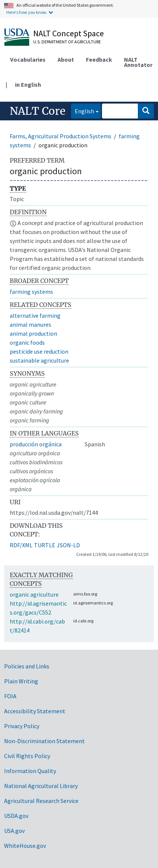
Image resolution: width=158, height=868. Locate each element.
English (83, 110)
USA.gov (14, 831)
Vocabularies (28, 59)
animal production (33, 333)
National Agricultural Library (41, 786)
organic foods (27, 342)
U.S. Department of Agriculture (67, 42)
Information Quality (30, 771)
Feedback (99, 59)
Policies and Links (27, 666)
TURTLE (45, 545)
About (66, 59)
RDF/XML (21, 545)
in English (28, 84)
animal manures (30, 324)
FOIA (10, 696)
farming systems (31, 292)
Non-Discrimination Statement (44, 741)
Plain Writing (21, 681)
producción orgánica (36, 444)
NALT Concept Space (69, 33)
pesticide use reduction (39, 351)
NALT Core (38, 111)
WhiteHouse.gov (25, 846)
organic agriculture (34, 594)
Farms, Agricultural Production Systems (61, 136)
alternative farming (35, 316)
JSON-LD (68, 545)
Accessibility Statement (35, 711)
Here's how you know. (27, 12)
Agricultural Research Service (41, 801)
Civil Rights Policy (27, 756)
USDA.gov (16, 816)
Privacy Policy (22, 726)
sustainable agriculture (39, 360)
